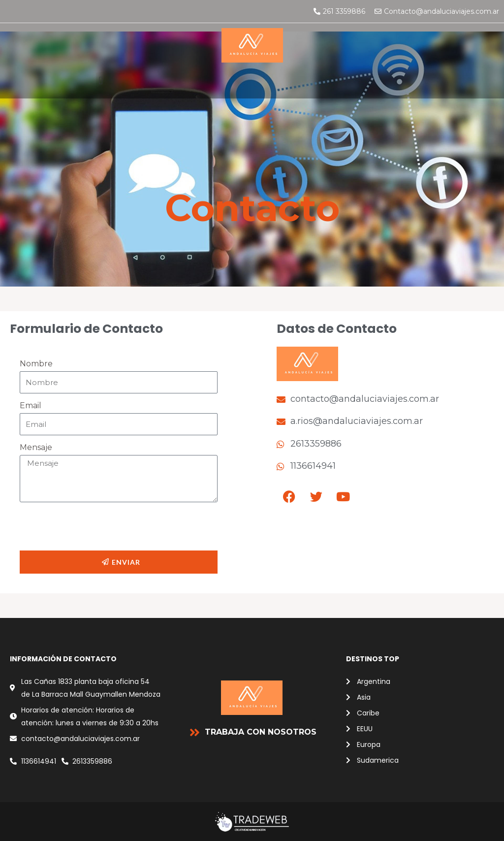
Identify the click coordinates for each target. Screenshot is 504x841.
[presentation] (94, 526)
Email (31, 405)
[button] (101, 81)
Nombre (36, 364)
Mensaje (36, 447)
